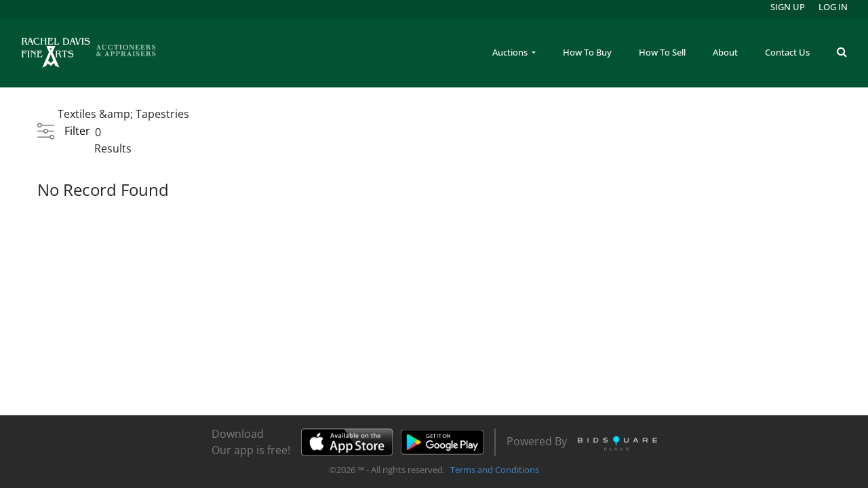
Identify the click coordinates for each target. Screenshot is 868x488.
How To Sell (662, 52)
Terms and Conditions (495, 470)
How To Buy (587, 52)
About (725, 52)
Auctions (511, 52)
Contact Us (787, 52)
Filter (77, 131)
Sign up (788, 7)
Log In (833, 7)
